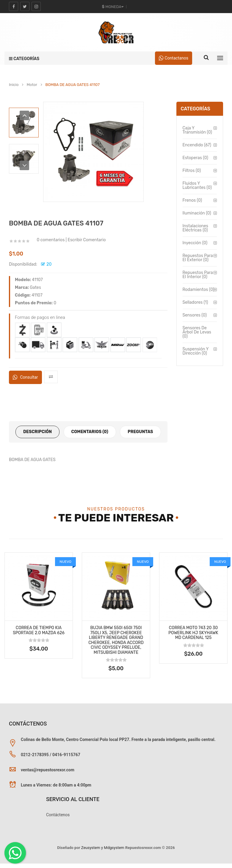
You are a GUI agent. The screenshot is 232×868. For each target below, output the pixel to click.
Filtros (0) (192, 171)
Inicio (14, 85)
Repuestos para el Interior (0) (198, 275)
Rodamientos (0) (199, 290)
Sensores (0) (195, 315)
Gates (35, 287)
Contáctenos (58, 815)
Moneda (113, 7)
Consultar (25, 377)
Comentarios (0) (90, 432)
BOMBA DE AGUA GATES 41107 (72, 85)
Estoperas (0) (195, 158)
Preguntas (140, 432)
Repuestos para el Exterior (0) (198, 258)
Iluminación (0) (197, 213)
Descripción (37, 432)
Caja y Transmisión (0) (197, 130)
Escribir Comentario (87, 240)
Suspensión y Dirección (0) (196, 351)
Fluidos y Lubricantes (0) (197, 185)
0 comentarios (51, 240)
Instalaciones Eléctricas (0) (195, 228)
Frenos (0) (192, 200)
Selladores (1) (195, 302)
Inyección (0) (195, 243)
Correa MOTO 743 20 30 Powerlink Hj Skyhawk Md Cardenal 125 (193, 633)
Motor (32, 85)
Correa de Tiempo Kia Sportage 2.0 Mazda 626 (39, 630)
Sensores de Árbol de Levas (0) (197, 332)
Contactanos (174, 58)
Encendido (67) (197, 145)
